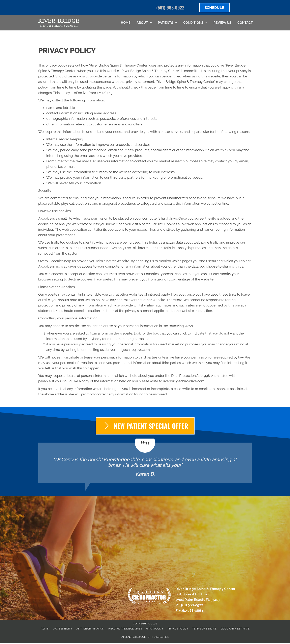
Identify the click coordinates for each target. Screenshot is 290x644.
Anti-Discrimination (90, 629)
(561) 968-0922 (170, 7)
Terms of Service (204, 629)
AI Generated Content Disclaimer (145, 637)
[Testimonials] (145, 463)
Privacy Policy (178, 629)
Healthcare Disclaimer (125, 629)
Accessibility (63, 629)
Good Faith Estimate (235, 629)
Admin (45, 629)
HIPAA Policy (155, 629)
